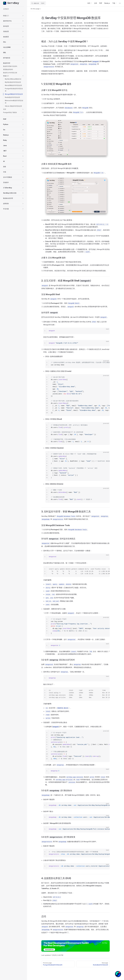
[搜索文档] (38, 3)
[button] (14, 16)
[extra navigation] (120, 3)
